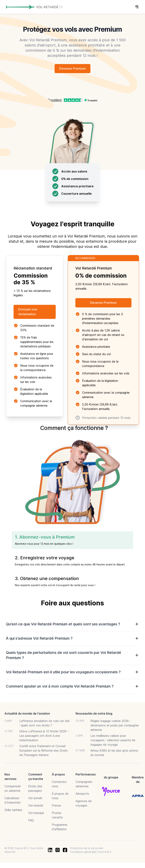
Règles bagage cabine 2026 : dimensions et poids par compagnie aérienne (115, 726)
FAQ (31, 821)
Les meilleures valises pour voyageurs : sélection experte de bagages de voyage (113, 741)
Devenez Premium (73, 69)
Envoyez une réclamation (30, 313)
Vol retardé (36, 806)
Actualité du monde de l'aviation (27, 714)
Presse (56, 806)
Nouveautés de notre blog (94, 714)
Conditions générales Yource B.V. (91, 853)
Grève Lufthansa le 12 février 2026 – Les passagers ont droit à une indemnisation (44, 737)
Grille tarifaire (13, 811)
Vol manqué (36, 814)
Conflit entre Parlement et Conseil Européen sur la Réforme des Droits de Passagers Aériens (44, 751)
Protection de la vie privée (87, 849)
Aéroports (82, 795)
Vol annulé (35, 799)
